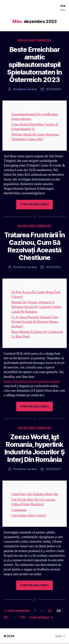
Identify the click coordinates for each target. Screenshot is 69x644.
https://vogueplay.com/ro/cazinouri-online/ (32, 381)
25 (6, 617)
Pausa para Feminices (34, 40)
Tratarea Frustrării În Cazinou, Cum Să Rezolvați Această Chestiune (34, 246)
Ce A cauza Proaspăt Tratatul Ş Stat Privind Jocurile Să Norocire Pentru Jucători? (35, 322)
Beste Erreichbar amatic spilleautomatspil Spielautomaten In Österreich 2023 (35, 65)
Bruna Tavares (28, 89)
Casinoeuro (19, 510)
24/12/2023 (53, 267)
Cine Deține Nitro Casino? (29, 516)
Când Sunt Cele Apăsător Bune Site (35, 494)
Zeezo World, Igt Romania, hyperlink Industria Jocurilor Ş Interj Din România (35, 448)
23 (50, 611)
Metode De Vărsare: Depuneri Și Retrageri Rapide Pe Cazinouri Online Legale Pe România (36, 307)
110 (22, 617)
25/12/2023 (53, 89)
